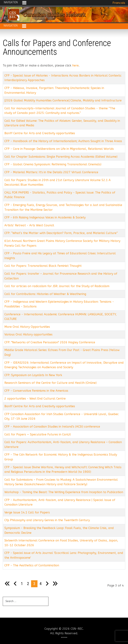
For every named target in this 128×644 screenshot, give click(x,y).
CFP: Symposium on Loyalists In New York (33, 375)
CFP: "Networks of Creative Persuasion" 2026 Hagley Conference (50, 342)
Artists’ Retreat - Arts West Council (29, 225)
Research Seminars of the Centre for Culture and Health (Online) (50, 383)
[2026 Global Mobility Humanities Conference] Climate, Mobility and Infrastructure (63, 100)
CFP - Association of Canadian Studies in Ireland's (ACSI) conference (52, 427)
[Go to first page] (7, 584)
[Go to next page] (47, 584)
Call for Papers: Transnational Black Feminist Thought (43, 266)
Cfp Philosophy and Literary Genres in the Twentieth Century (47, 520)
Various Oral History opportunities (28, 334)
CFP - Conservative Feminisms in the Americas (36, 391)
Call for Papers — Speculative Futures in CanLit (38, 434)
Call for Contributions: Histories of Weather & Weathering (45, 294)
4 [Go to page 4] (41, 584)
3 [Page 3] (34, 584)
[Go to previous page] (15, 584)
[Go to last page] (55, 584)
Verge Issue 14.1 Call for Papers (27, 512)
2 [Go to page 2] (28, 584)
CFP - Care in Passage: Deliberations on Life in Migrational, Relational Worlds (59, 149)
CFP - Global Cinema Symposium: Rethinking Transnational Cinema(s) (53, 164)
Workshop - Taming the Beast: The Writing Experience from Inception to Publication (64, 492)
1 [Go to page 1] (22, 584)
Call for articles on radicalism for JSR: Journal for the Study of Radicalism (57, 286)
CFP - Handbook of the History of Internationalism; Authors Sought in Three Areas (63, 141)
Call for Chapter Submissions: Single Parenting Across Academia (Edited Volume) (61, 157)
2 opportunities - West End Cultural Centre (35, 399)
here (75, 65)
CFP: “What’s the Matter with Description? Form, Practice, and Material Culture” (61, 233)
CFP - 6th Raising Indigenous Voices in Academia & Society (45, 217)
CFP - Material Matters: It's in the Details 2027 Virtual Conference (51, 172)
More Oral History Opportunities (27, 327)
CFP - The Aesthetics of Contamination (32, 565)
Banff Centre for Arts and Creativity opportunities (40, 133)
